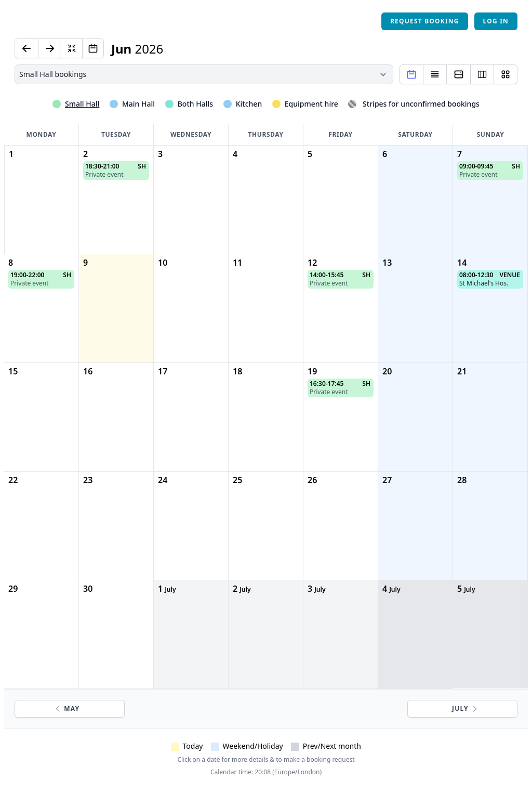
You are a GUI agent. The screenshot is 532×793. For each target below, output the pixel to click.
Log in (496, 21)
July (465, 708)
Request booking (425, 21)
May (66, 708)
